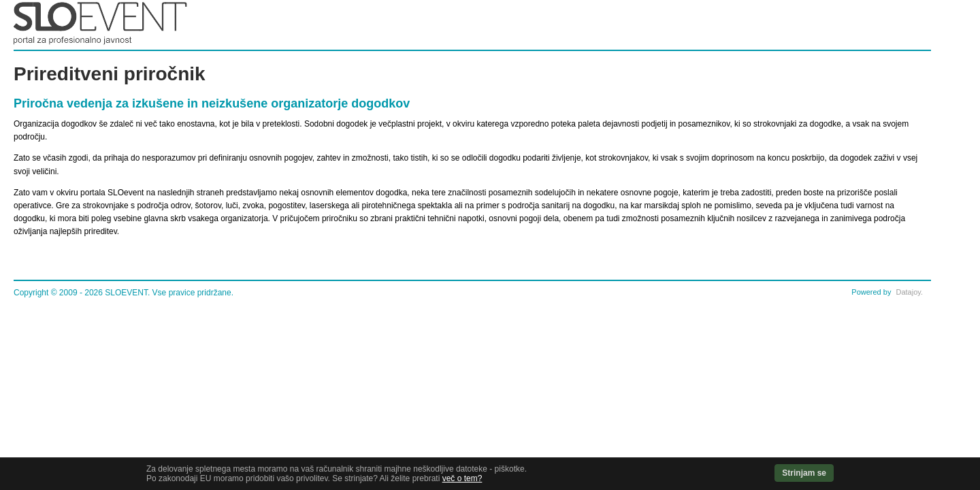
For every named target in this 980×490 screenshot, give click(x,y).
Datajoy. (909, 292)
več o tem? (462, 478)
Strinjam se (804, 473)
